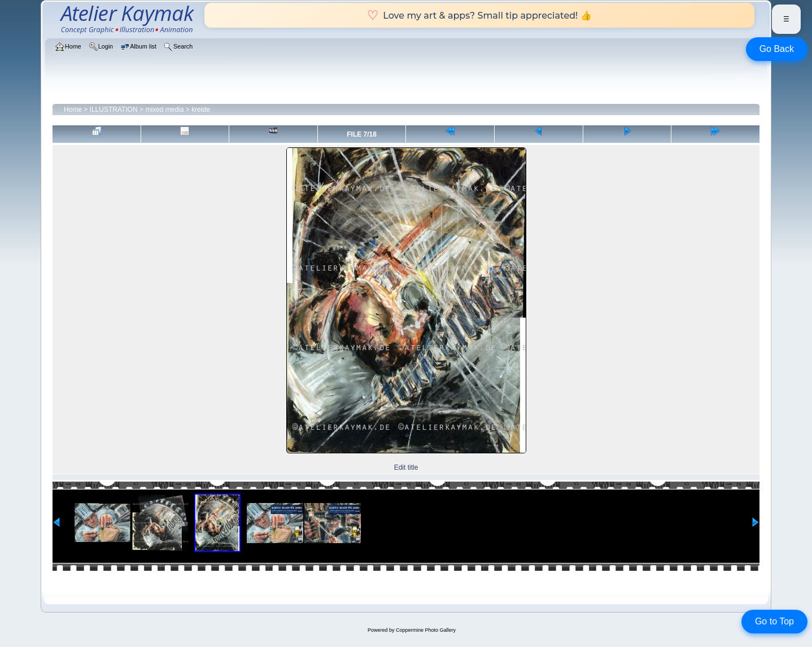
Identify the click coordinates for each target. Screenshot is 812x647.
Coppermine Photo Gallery (426, 630)
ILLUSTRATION (114, 110)
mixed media (164, 110)
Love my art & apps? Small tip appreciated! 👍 (479, 15)
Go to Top (774, 621)
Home (73, 110)
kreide (201, 110)
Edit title (406, 467)
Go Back (777, 49)
